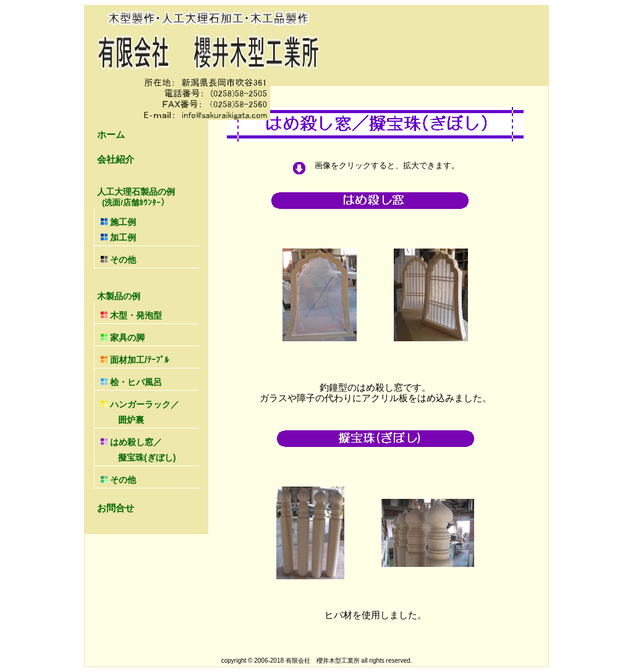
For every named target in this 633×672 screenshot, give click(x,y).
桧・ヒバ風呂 (131, 382)
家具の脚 (123, 338)
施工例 (118, 222)
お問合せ (116, 508)
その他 (118, 260)
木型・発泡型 (131, 315)
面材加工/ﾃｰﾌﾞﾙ (135, 360)
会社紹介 (116, 159)
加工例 (118, 237)
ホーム (111, 134)
